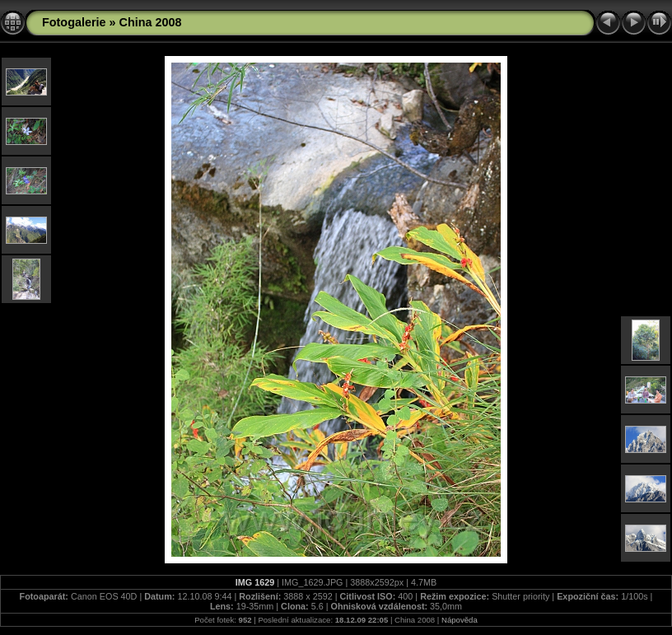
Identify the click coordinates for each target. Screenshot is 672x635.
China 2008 (151, 22)
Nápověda (460, 620)
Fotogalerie (74, 22)
